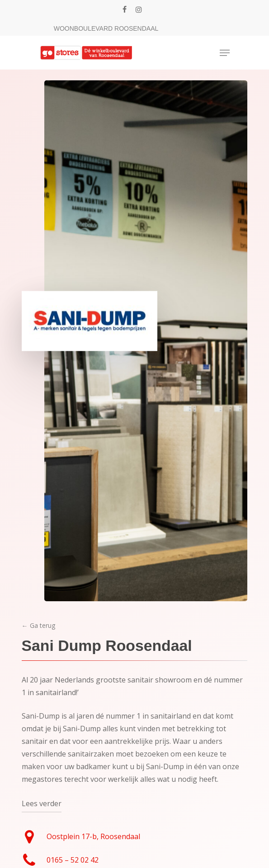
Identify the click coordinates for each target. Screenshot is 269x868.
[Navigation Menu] (225, 53)
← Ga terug (38, 625)
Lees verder (42, 803)
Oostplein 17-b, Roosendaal (93, 836)
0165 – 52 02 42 (73, 860)
